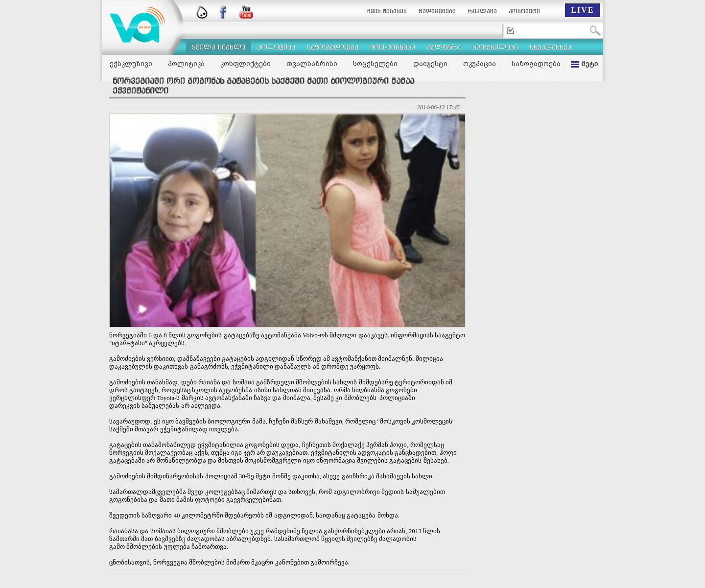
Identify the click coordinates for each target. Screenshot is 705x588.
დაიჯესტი (430, 64)
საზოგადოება (536, 64)
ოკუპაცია (480, 64)
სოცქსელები (375, 64)
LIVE (582, 10)
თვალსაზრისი (312, 64)
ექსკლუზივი (131, 64)
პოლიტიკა (186, 64)
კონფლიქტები (246, 64)
